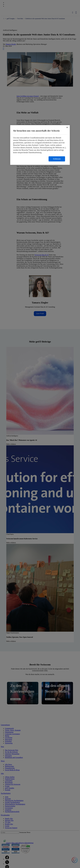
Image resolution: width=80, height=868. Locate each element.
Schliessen (57, 159)
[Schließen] (67, 127)
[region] (40, 145)
